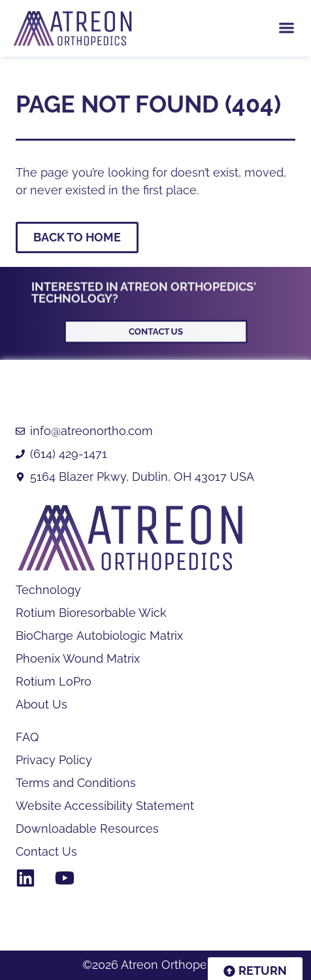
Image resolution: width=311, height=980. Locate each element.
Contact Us (46, 852)
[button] (286, 26)
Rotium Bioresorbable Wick (91, 613)
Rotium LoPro (54, 682)
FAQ (27, 737)
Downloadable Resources (87, 829)
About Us (41, 705)
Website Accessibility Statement (105, 806)
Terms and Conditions (76, 783)
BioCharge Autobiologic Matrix (99, 636)
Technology (48, 590)
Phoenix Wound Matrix (78, 659)
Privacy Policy (54, 760)
